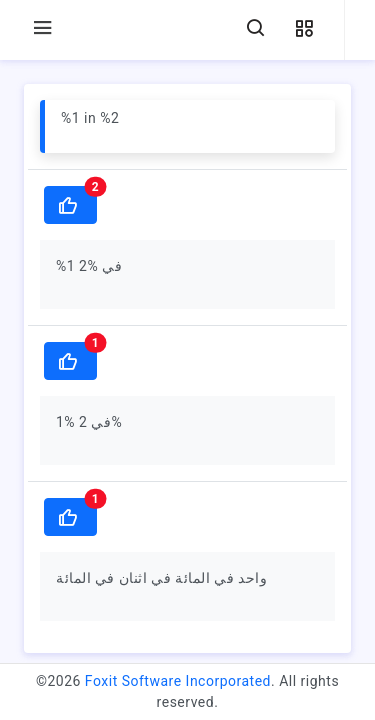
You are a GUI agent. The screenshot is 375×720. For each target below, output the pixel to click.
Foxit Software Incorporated (178, 681)
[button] (304, 29)
